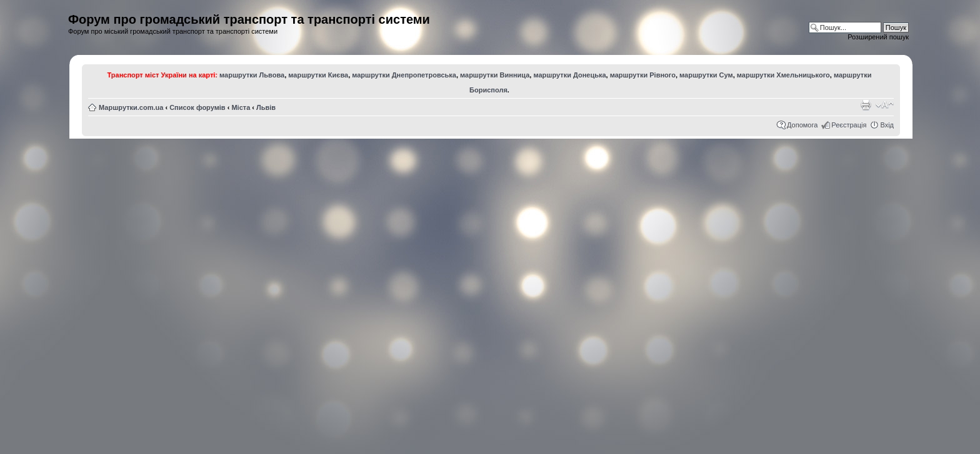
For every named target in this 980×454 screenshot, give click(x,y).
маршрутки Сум (706, 75)
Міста (241, 107)
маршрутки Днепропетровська (404, 75)
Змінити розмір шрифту (885, 105)
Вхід (887, 125)
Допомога (802, 125)
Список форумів (197, 107)
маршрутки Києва (318, 75)
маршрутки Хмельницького (783, 75)
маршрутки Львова (252, 75)
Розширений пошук (878, 37)
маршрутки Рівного (643, 75)
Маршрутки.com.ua (131, 107)
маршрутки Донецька (569, 75)
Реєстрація (849, 125)
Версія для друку (866, 105)
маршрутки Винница (495, 75)
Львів (266, 107)
